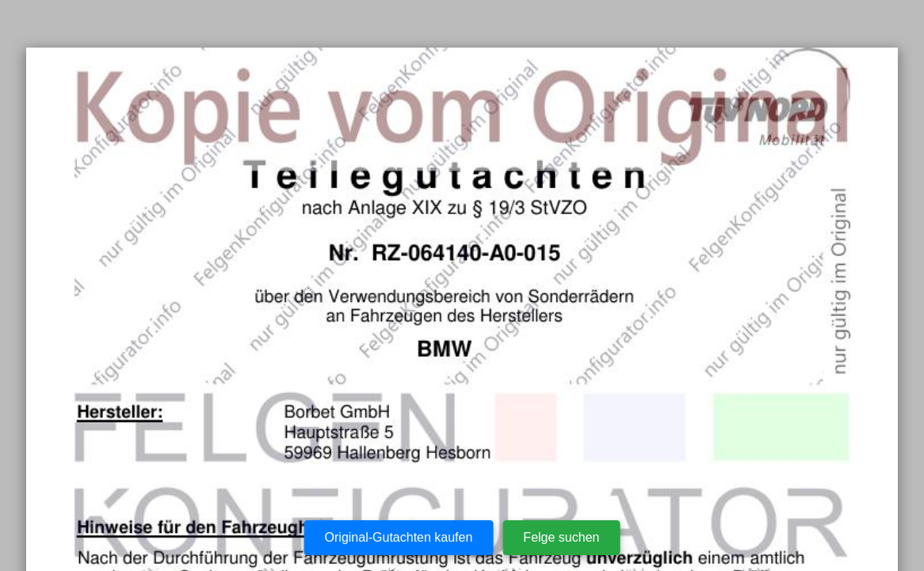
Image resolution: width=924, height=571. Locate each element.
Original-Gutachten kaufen (399, 537)
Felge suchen (561, 537)
